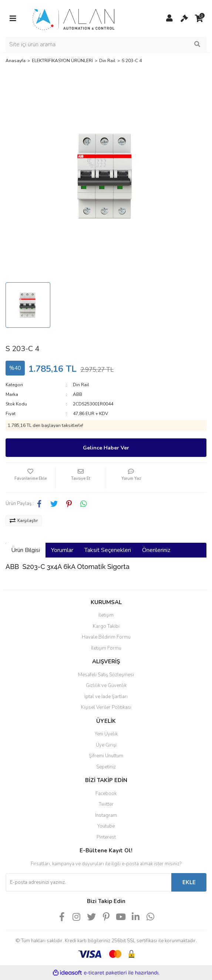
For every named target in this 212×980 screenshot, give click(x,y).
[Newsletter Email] (88, 882)
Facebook (106, 794)
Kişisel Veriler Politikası (106, 707)
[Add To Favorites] (31, 478)
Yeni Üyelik (106, 734)
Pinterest (106, 837)
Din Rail (81, 385)
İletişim (106, 615)
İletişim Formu (106, 648)
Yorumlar (62, 550)
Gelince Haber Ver (106, 448)
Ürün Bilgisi (26, 550)
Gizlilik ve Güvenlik (106, 686)
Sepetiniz (106, 767)
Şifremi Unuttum (106, 756)
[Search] (106, 44)
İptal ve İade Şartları (106, 697)
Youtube (106, 826)
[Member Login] (169, 18)
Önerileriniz (156, 550)
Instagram (106, 815)
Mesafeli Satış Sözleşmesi (106, 675)
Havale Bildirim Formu (106, 637)
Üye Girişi (106, 745)
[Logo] (74, 18)
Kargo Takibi (106, 626)
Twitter (106, 804)
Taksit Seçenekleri (108, 550)
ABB (78, 394)
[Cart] (184, 18)
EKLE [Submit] (189, 882)
